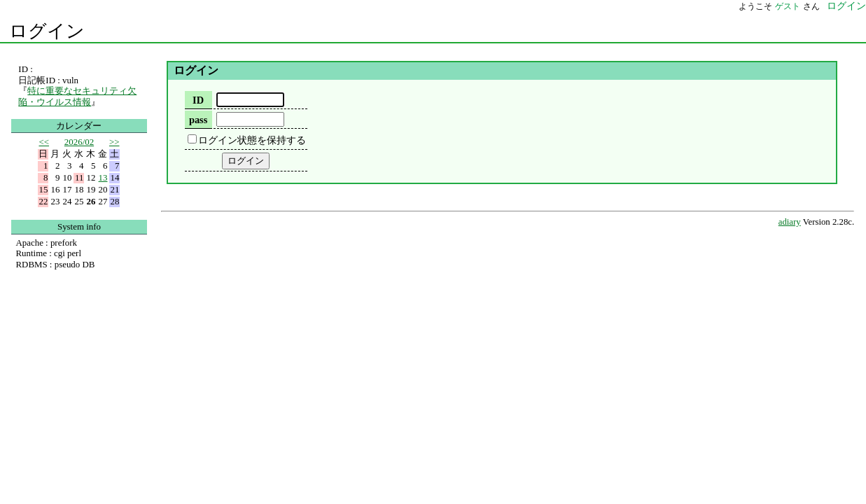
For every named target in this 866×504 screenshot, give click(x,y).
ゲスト (788, 6)
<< (44, 142)
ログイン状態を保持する (252, 140)
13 (103, 177)
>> (114, 142)
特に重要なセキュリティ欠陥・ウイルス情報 (77, 96)
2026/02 (79, 142)
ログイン (47, 31)
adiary (790, 222)
